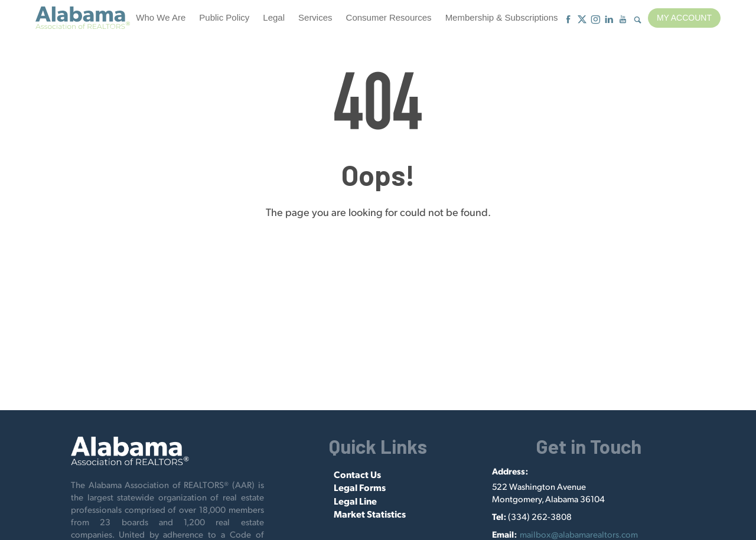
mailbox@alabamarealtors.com (579, 534)
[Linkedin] (609, 20)
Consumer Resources (389, 17)
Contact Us (357, 474)
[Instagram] (596, 20)
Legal (274, 17)
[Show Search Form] (638, 20)
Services (315, 17)
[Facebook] (568, 20)
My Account (684, 18)
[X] (582, 20)
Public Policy (224, 17)
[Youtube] (623, 20)
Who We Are (161, 17)
